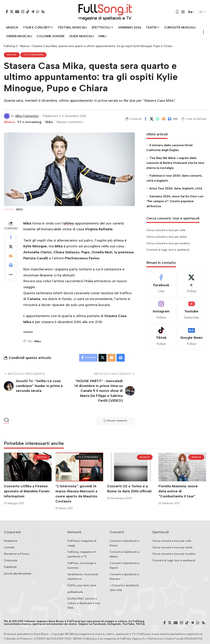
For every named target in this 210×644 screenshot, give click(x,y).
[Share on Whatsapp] (157, 119)
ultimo (69, 223)
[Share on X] (151, 119)
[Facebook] (7, 12)
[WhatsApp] (38, 12)
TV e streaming (33, 55)
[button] (183, 12)
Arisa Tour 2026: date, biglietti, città (176, 188)
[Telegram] (33, 12)
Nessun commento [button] (115, 421)
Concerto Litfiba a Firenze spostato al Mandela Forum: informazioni (27, 491)
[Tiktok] (161, 337)
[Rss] (43, 12)
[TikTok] (28, 12)
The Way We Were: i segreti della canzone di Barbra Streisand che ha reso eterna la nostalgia (175, 163)
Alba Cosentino (27, 116)
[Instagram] (23, 12)
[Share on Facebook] (145, 119)
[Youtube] (191, 310)
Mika (49, 122)
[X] (12, 12)
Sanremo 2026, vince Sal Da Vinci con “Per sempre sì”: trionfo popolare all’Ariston (175, 201)
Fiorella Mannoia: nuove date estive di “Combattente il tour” (178, 491)
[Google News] (17, 12)
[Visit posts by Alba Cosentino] (7, 116)
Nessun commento (70, 122)
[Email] (163, 119)
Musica (12, 55)
